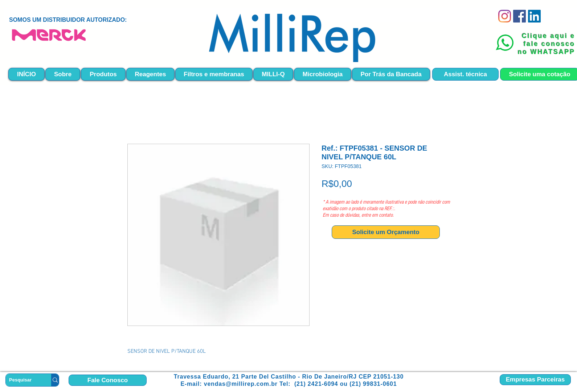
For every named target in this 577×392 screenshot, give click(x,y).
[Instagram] (505, 16)
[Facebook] (519, 16)
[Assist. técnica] (465, 74)
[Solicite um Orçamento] (386, 232)
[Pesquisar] (22, 380)
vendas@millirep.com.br (241, 384)
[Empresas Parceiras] (535, 380)
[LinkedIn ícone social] (534, 16)
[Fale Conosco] (108, 380)
